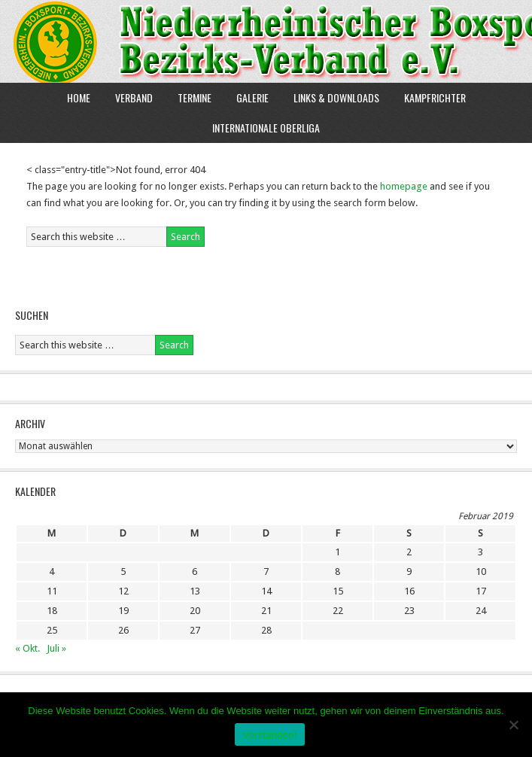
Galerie (252, 97)
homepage (404, 186)
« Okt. (27, 648)
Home (79, 97)
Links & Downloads (336, 97)
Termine (195, 97)
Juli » (56, 648)
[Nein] (513, 725)
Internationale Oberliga (266, 128)
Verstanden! (269, 735)
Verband (128, 97)
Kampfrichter (429, 97)
